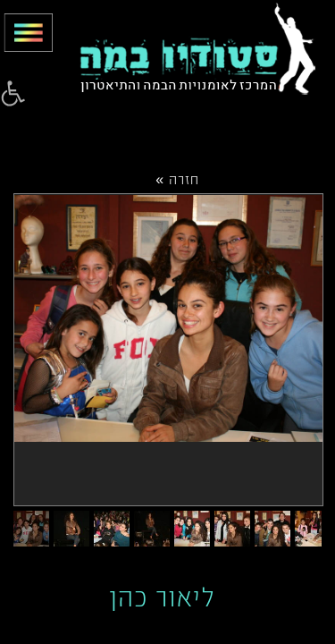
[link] (13, 94)
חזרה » (177, 178)
